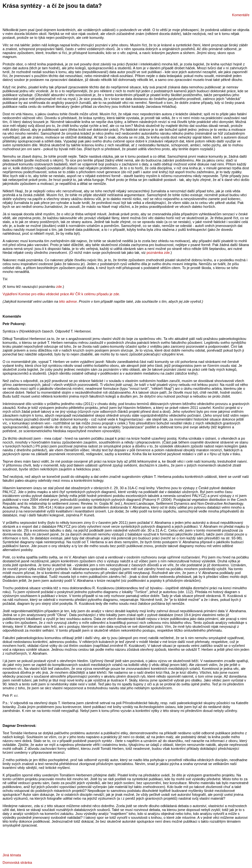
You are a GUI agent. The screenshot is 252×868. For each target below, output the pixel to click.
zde (59, 287)
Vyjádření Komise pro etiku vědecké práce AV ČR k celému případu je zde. (61, 294)
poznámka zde (158, 253)
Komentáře (241, 15)
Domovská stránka (17, 862)
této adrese (68, 301)
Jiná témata (12, 855)
